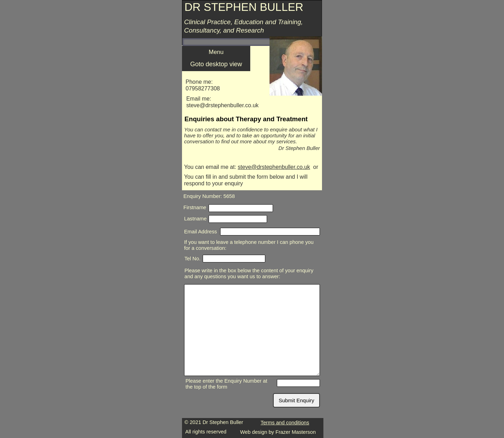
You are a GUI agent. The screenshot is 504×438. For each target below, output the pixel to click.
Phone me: (199, 82)
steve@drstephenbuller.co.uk (274, 167)
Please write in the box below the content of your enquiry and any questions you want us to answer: (249, 273)
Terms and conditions (285, 423)
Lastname (195, 219)
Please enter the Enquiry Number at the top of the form (226, 384)
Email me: (199, 99)
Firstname (195, 207)
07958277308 (203, 88)
